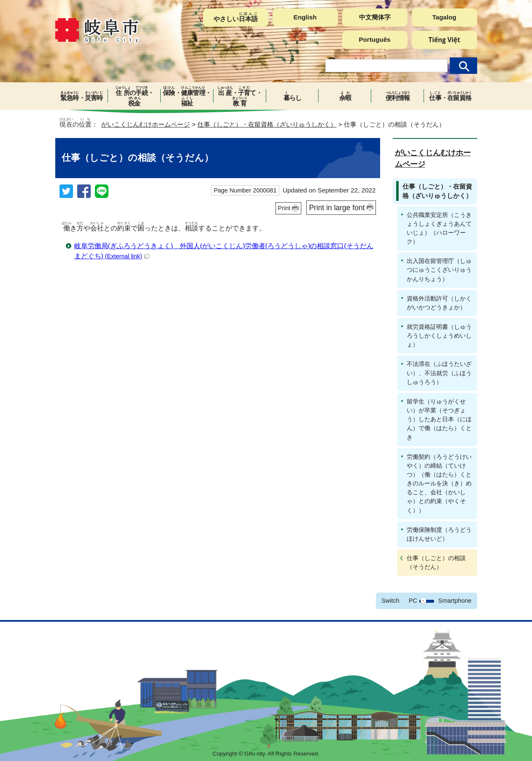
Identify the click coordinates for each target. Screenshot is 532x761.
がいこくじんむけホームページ (146, 124)
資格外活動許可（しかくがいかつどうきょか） (439, 303)
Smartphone (455, 601)
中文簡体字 (375, 17)
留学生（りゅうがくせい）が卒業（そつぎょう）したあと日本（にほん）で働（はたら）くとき (439, 419)
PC (413, 601)
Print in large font (337, 208)
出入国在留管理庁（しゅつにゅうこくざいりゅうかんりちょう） (439, 270)
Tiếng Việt (444, 40)
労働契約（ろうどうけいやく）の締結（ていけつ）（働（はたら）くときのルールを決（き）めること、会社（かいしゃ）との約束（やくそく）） (439, 483)
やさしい (236, 17)
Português (374, 39)
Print (284, 208)
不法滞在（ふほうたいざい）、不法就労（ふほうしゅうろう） (439, 373)
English (305, 17)
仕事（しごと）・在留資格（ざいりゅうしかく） (267, 124)
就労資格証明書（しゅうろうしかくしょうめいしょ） (439, 336)
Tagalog (444, 17)
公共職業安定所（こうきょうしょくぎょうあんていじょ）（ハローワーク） (439, 228)
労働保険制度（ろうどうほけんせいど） (439, 534)
